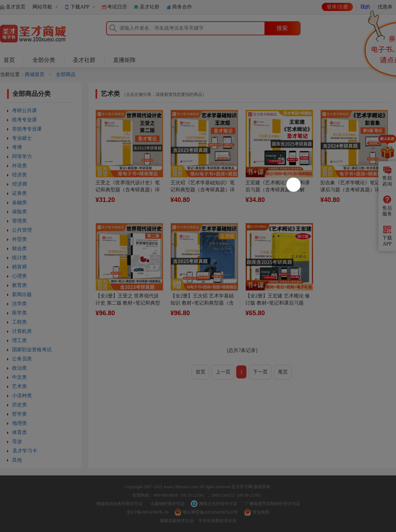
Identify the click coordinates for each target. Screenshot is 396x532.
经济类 (19, 175)
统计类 (19, 258)
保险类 (19, 212)
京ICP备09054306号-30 (148, 512)
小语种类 (22, 396)
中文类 (19, 377)
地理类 (19, 423)
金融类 (19, 203)
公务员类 (22, 359)
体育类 (19, 432)
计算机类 (22, 331)
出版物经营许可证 (168, 504)
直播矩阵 (124, 60)
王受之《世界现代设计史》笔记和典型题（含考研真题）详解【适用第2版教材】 (128, 190)
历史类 (19, 405)
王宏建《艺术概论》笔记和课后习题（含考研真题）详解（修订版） (278, 190)
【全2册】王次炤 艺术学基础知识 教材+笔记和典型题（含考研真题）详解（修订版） (202, 303)
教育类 (19, 285)
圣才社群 (150, 7)
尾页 (283, 372)
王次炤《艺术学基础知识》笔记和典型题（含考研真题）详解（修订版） (203, 190)
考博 (17, 147)
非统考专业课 (27, 129)
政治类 (19, 368)
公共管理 (22, 230)
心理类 (19, 276)
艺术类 (19, 386)
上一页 (223, 372)
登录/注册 (337, 7)
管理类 (19, 221)
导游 (17, 442)
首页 (9, 60)
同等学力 (22, 157)
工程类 (19, 322)
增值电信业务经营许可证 (120, 504)
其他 (17, 460)
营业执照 (261, 512)
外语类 (19, 166)
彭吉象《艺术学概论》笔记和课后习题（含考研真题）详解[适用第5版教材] (353, 190)
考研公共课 (24, 111)
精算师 (19, 267)
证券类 (19, 193)
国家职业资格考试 (32, 350)
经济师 (20, 184)
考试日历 (117, 7)
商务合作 (182, 7)
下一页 (260, 372)
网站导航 (42, 7)
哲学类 (19, 414)
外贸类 (19, 239)
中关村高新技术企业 (217, 521)
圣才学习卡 (25, 451)
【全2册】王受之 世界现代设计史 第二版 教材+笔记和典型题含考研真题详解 (128, 303)
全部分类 (44, 60)
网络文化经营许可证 (218, 504)
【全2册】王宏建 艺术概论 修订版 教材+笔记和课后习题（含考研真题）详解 (278, 303)
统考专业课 (24, 120)
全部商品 (66, 74)
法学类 (19, 304)
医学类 (19, 313)
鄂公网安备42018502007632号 (210, 512)
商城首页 (35, 74)
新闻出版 (22, 294)
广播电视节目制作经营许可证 (273, 504)
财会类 (19, 248)
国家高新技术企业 (177, 521)
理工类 (19, 340)
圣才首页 (16, 7)
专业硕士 (22, 138)
